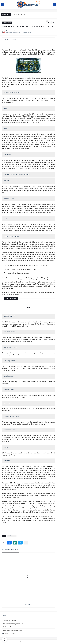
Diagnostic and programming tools (14, 624)
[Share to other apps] (26, 543)
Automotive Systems (10, 621)
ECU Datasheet (7, 23)
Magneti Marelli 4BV (19, 15)
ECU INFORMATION (34, 641)
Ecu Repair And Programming (13, 630)
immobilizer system (9, 633)
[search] (54, 4)
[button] (9, 543)
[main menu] (3, 4)
